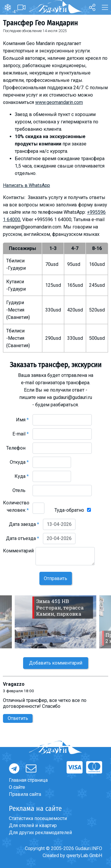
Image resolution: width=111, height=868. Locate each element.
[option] (55, 622)
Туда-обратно (69, 510)
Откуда (19, 462)
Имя (22, 420)
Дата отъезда (22, 538)
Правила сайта (25, 794)
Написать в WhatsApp (26, 185)
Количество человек (16, 506)
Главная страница (28, 780)
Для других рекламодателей (40, 833)
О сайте (17, 787)
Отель (21, 490)
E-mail (21, 434)
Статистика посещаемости (38, 818)
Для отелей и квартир (33, 825)
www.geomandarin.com (59, 102)
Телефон (17, 448)
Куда (22, 476)
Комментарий (18, 554)
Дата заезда (24, 524)
